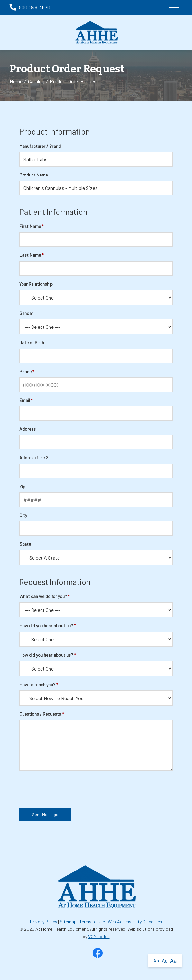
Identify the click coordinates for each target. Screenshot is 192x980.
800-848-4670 (30, 7)
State (25, 544)
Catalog (36, 81)
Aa (156, 961)
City (23, 515)
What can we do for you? (43, 596)
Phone (25, 371)
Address (27, 429)
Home (16, 81)
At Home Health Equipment (62, 929)
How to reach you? (37, 685)
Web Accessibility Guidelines (135, 922)
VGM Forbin (99, 936)
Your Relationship (36, 284)
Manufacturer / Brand (40, 146)
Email (25, 400)
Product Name (33, 175)
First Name (30, 226)
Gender (26, 313)
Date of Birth (32, 343)
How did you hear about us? (46, 626)
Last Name (30, 255)
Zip (22, 486)
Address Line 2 (34, 457)
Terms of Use (92, 922)
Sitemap (68, 922)
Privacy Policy (43, 922)
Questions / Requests (40, 714)
